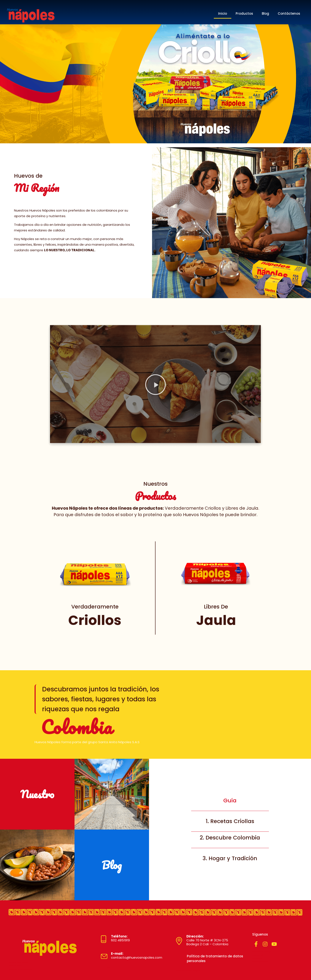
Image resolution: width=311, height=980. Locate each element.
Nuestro (37, 794)
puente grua (257, 958)
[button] (155, 385)
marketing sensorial (260, 962)
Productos (244, 13)
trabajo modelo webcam (18, 963)
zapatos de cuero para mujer (20, 969)
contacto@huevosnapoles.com (137, 955)
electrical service (16, 966)
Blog (265, 13)
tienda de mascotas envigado (188, 971)
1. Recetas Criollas (230, 821)
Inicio (223, 13)
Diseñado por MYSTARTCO (106, 968)
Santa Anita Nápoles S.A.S (119, 742)
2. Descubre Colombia (230, 838)
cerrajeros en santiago (261, 952)
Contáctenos (289, 13)
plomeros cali (258, 955)
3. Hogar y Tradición (230, 858)
